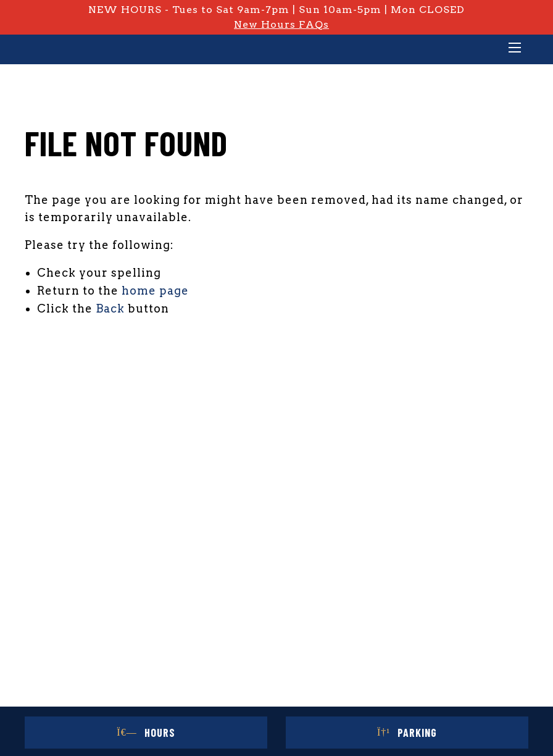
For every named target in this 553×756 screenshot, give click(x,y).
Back (110, 309)
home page (155, 291)
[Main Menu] (515, 49)
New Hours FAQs (281, 24)
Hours (146, 733)
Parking (407, 733)
